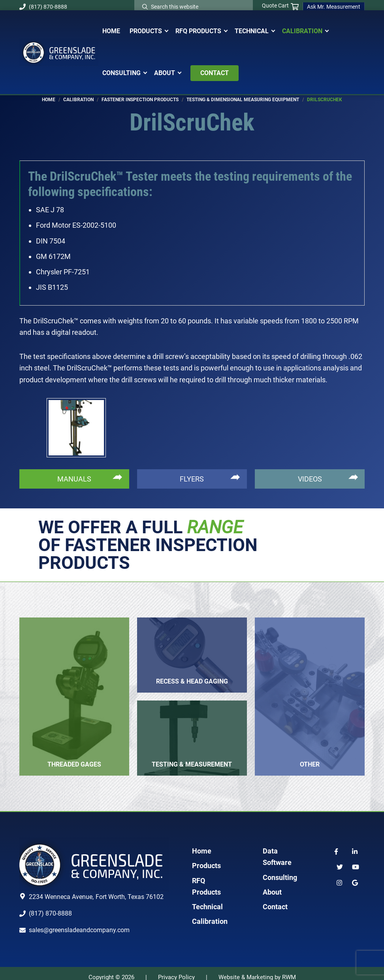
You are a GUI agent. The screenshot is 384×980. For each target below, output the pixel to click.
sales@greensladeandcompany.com (79, 922)
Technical (207, 899)
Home (202, 843)
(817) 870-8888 (43, 7)
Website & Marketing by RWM (257, 969)
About (272, 884)
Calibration (210, 913)
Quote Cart (280, 6)
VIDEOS (310, 471)
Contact (275, 899)
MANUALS (74, 471)
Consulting (280, 870)
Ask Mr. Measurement (334, 7)
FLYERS (192, 471)
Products (206, 858)
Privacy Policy (176, 969)
